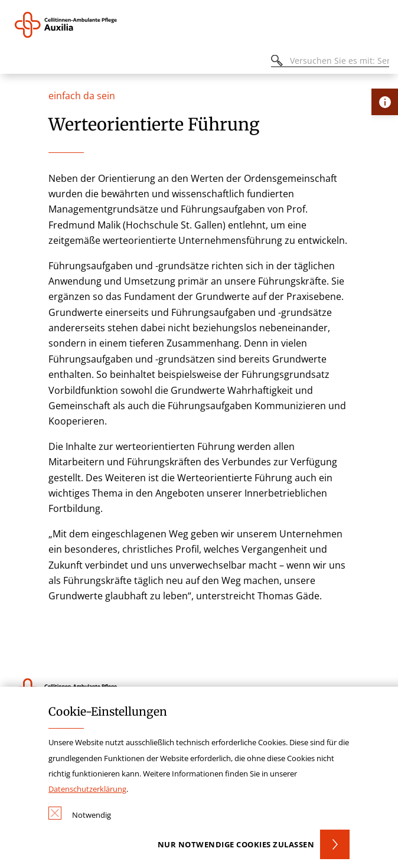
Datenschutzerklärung (87, 789)
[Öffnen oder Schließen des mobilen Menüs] (15, 62)
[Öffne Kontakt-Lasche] (385, 102)
